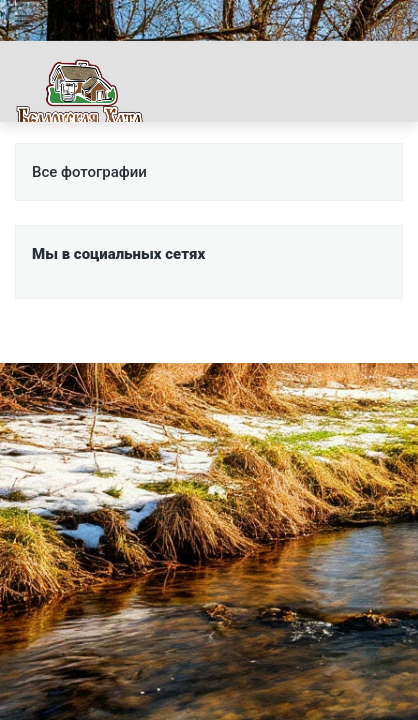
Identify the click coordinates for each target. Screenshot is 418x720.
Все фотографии (89, 172)
